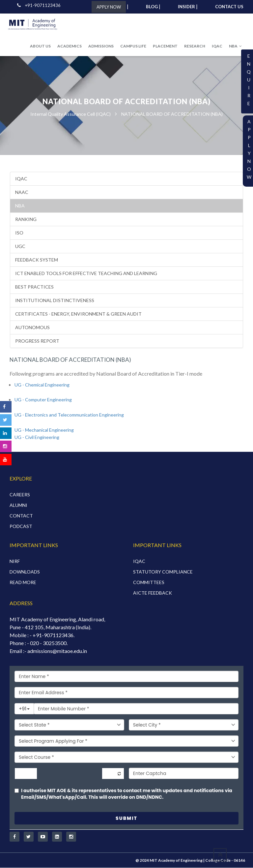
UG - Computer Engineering (43, 400)
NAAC (22, 192)
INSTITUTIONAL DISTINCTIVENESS (55, 300)
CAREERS (20, 495)
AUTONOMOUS (32, 327)
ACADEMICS (70, 46)
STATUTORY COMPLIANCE (163, 572)
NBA (235, 46)
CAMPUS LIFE (133, 46)
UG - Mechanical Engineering (44, 430)
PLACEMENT (165, 46)
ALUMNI (18, 505)
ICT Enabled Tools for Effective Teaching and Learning (86, 273)
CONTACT (21, 516)
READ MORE (23, 582)
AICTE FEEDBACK (153, 593)
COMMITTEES (149, 582)
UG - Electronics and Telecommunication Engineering (69, 415)
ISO (19, 233)
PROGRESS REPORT (37, 341)
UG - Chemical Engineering (42, 385)
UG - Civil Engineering (37, 437)
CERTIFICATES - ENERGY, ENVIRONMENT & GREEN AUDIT (78, 314)
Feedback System (37, 260)
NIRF (15, 561)
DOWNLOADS (25, 572)
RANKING (26, 219)
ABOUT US (40, 46)
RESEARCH (195, 46)
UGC (20, 246)
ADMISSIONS (101, 46)
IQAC (217, 46)
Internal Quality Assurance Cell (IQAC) (70, 114)
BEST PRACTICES (34, 287)
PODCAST (21, 526)
